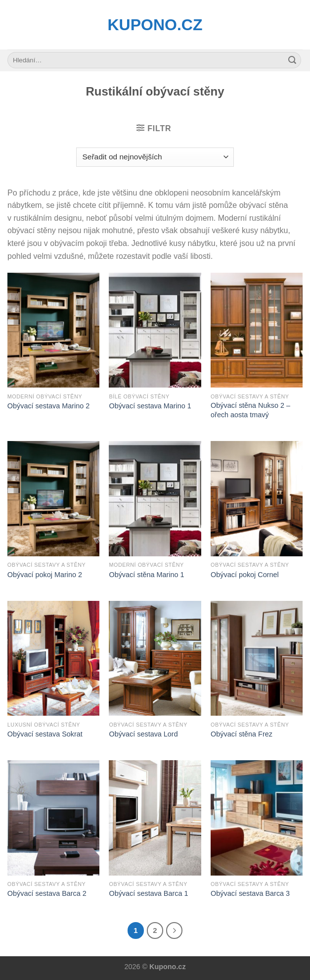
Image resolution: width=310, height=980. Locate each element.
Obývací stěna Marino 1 (146, 575)
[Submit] (292, 60)
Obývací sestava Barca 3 (250, 893)
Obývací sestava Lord (143, 734)
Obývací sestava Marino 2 (48, 406)
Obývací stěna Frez (242, 734)
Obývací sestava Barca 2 (47, 893)
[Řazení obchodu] (155, 157)
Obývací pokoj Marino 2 (45, 575)
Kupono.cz (155, 25)
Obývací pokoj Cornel (245, 575)
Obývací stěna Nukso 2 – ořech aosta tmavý (250, 410)
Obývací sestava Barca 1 (148, 893)
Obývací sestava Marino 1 (150, 406)
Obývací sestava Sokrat (45, 734)
